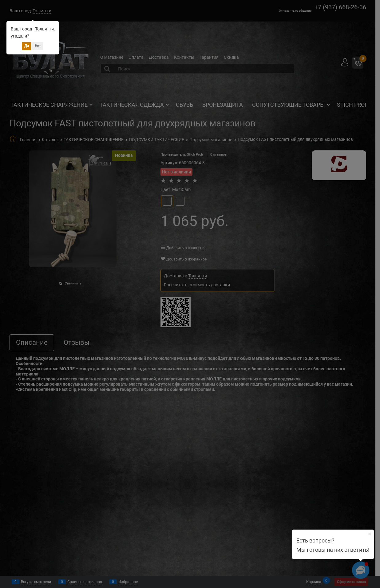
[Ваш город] (370, 534)
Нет (38, 46)
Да (27, 46)
